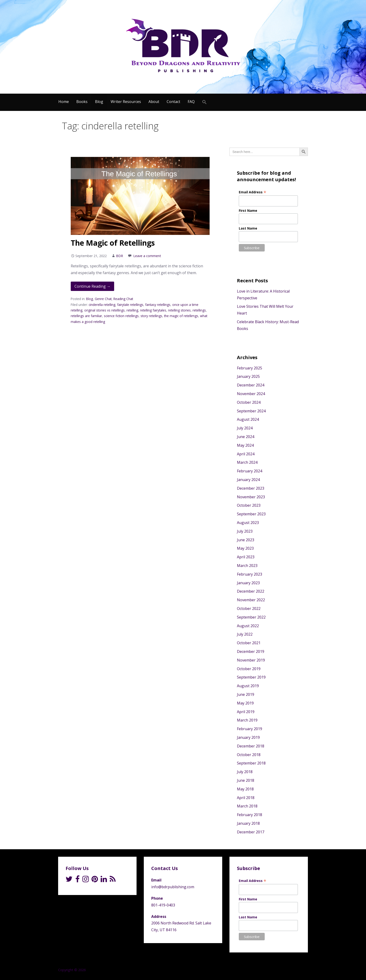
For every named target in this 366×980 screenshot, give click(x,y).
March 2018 (247, 806)
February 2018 (250, 815)
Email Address (253, 192)
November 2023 (251, 497)
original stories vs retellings (104, 310)
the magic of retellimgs (181, 316)
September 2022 (251, 617)
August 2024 (248, 419)
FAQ (191, 102)
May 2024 (245, 445)
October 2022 (249, 609)
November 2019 (251, 660)
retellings (199, 310)
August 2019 (248, 686)
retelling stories (179, 310)
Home (64, 102)
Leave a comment (147, 256)
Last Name (248, 228)
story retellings (151, 316)
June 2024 (246, 437)
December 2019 (251, 651)
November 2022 (251, 600)
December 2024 (251, 385)
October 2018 (249, 755)
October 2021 (249, 643)
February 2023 (250, 574)
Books (82, 102)
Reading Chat (123, 299)
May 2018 (245, 789)
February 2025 (250, 368)
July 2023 (245, 531)
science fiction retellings (121, 316)
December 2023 (251, 488)
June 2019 (246, 694)
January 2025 (248, 376)
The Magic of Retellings (113, 243)
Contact (173, 102)
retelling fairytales (153, 310)
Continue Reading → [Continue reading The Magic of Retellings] (92, 286)
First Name (248, 211)
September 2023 (251, 514)
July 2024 (245, 428)
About (154, 102)
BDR (120, 256)
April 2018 (246, 798)
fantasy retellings (158, 305)
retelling (132, 310)
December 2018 (251, 746)
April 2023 (246, 557)
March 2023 (247, 566)
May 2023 (245, 548)
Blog (99, 102)
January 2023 (248, 583)
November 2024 (251, 394)
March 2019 (247, 720)
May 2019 (245, 703)
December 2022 (251, 591)
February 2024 (250, 471)
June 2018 (246, 780)
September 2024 (251, 411)
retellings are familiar (86, 316)
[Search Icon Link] (204, 102)
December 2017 (251, 832)
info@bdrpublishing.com (173, 887)
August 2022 (248, 626)
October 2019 (249, 669)
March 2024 (247, 462)
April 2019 (246, 712)
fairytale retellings (130, 305)
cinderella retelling (102, 305)
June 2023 (246, 540)
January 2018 (248, 823)
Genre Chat (103, 299)
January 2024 (248, 480)
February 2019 (250, 729)
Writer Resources (126, 102)
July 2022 (245, 634)
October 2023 (249, 505)
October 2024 (249, 402)
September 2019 (251, 677)
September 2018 (251, 763)
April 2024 (246, 454)
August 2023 (248, 523)
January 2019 (248, 737)
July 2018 (245, 772)
